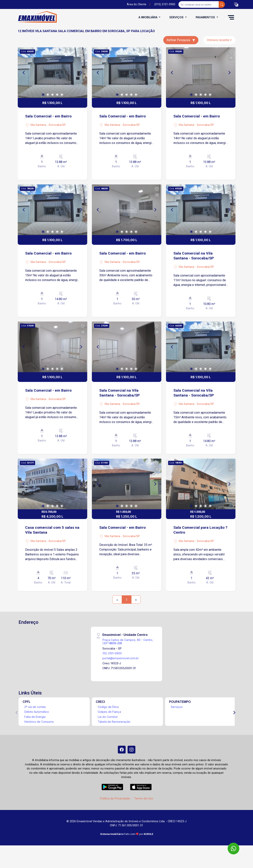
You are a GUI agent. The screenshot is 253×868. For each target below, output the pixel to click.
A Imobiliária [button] (148, 17)
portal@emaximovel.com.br (121, 658)
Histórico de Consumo (39, 722)
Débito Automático (37, 712)
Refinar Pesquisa (181, 40)
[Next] (81, 73)
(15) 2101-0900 (112, 653)
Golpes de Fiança (109, 712)
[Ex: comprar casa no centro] (199, 4)
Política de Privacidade (115, 798)
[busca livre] (222, 4)
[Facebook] (122, 750)
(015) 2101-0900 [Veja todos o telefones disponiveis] (165, 4)
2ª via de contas (35, 707)
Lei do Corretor (108, 717)
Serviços (177, 707)
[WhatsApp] (233, 849)
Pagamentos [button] (206, 17)
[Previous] (24, 73)
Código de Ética (108, 707)
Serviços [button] (177, 17)
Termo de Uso (144, 798)
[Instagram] (131, 750)
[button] (236, 5)
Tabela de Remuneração (114, 722)
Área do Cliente (137, 4)
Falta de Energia (35, 717)
